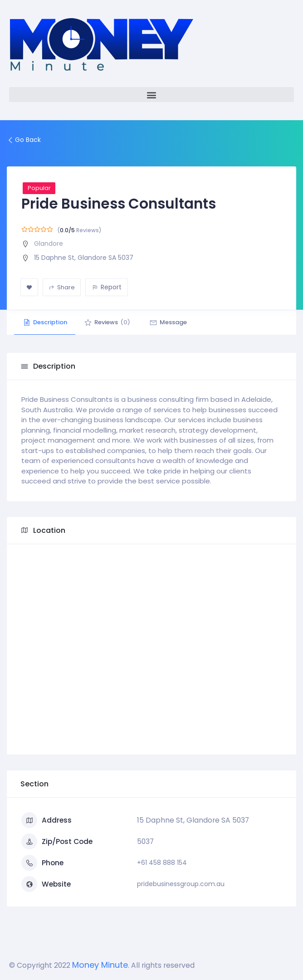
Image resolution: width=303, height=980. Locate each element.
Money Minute (100, 965)
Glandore (49, 244)
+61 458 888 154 (162, 863)
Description (45, 322)
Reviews (109, 322)
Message (171, 322)
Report (107, 287)
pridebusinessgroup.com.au (181, 884)
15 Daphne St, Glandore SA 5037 (84, 258)
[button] (151, 95)
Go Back (24, 140)
